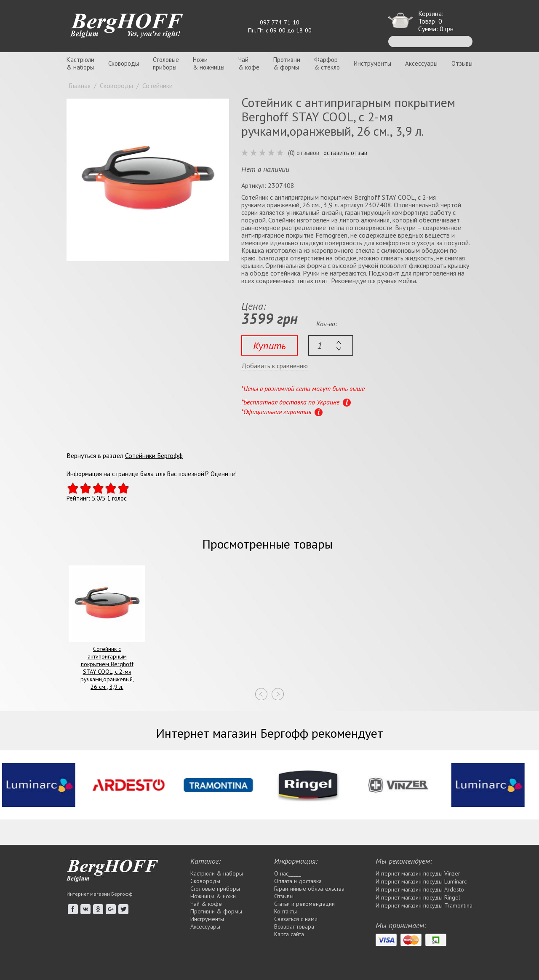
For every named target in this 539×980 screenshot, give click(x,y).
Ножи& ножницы (209, 63)
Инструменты (372, 63)
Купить (269, 346)
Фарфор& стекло (327, 63)
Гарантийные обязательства (309, 889)
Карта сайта (289, 934)
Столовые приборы (215, 889)
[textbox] (331, 345)
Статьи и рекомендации (304, 904)
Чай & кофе (206, 904)
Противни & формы (216, 911)
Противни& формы (287, 63)
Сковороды (124, 63)
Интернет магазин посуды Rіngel (418, 897)
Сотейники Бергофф (154, 455)
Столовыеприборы (166, 63)
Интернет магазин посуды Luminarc (421, 881)
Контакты (286, 911)
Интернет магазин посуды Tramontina (424, 905)
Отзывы (462, 63)
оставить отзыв (345, 153)
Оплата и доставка (298, 881)
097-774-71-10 (280, 22)
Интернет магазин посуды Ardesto (420, 889)
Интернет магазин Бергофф (100, 894)
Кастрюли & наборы (217, 873)
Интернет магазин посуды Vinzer (418, 873)
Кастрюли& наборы (80, 63)
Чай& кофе (249, 63)
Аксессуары (421, 63)
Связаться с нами (296, 919)
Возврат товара (294, 926)
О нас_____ (288, 873)
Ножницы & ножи (213, 896)
